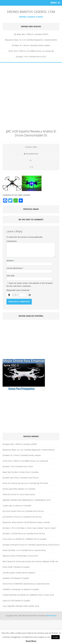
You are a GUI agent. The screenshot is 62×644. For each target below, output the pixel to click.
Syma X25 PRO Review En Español (16, 601)
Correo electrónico (15, 268)
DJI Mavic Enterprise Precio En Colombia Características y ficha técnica (31, 545)
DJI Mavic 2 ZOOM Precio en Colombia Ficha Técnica (24, 534)
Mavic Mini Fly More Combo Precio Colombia (20, 472)
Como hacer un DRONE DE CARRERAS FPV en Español (25, 539)
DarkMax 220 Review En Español (16, 578)
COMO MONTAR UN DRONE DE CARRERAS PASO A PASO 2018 (28, 595)
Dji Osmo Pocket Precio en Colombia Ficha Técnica (23, 511)
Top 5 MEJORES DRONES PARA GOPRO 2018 (21, 606)
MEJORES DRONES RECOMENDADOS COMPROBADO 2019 (27, 500)
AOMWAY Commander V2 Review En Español (21, 589)
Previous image (31, 209)
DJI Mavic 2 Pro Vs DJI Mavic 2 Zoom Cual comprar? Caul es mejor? (29, 528)
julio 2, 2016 (32, 147)
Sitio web (10, 276)
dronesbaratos (32, 154)
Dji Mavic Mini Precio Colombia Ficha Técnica (21, 478)
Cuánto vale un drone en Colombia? (17, 506)
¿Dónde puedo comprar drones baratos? (19, 573)
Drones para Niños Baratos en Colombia (19, 489)
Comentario (12, 241)
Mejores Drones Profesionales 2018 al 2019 (20, 556)
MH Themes (52, 616)
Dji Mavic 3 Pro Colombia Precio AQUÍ (31, 57)
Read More (31, 641)
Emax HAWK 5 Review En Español (16, 567)
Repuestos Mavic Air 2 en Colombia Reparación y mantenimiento (31, 40)
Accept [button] (56, 637)
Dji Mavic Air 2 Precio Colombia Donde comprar (31, 45)
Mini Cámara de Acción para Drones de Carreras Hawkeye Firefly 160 (30, 561)
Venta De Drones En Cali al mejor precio (19, 494)
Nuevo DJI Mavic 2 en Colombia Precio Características (24, 550)
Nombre (10, 261)
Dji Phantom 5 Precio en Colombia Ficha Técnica (22, 517)
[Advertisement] (31, 97)
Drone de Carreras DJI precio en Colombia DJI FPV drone (25, 483)
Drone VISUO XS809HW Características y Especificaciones (26, 584)
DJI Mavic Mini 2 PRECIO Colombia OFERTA (31, 34)
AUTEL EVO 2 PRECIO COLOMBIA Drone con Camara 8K (31, 51)
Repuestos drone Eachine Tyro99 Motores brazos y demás (26, 522)
